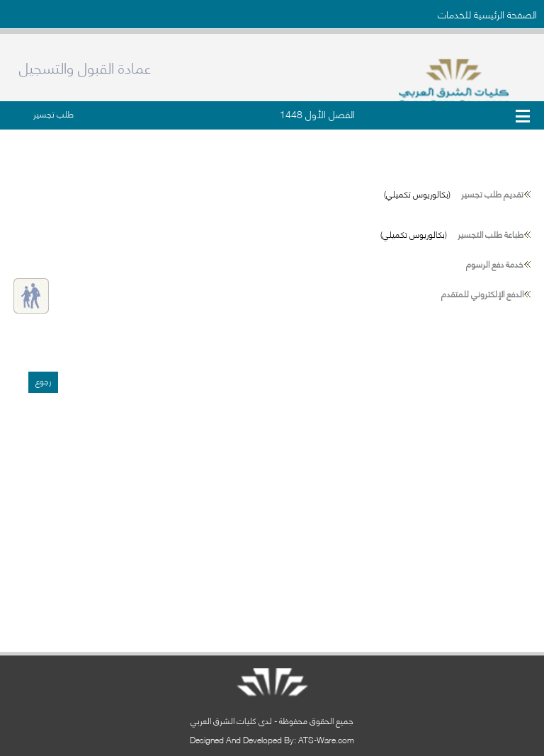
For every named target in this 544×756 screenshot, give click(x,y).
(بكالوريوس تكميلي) (454, 194)
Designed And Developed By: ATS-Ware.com (272, 739)
